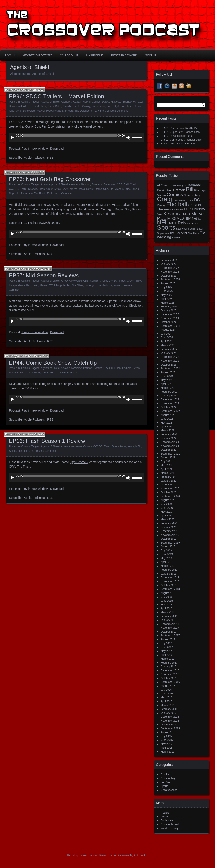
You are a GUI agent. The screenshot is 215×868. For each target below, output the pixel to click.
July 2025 (166, 287)
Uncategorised (169, 790)
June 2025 (167, 291)
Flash (42, 189)
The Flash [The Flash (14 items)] (193, 233)
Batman (86, 184)
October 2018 (169, 585)
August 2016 (168, 686)
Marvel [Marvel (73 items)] (198, 214)
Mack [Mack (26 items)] (187, 214)
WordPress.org (169, 828)
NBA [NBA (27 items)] (188, 218)
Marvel (41, 111)
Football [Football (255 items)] (177, 204)
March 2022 (167, 430)
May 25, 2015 (36, 434)
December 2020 (170, 485)
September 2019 (170, 543)
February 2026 (169, 260)
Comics (26, 102)
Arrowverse (75, 281)
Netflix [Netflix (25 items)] (196, 218)
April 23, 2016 (36, 172)
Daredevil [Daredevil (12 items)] (182, 200)
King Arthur (15, 111)
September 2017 (170, 636)
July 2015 (166, 736)
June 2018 (167, 601)
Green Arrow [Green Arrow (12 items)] (177, 210)
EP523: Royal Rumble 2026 (177, 136)
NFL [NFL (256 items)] (163, 222)
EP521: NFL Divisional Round (178, 144)
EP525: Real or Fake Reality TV (179, 128)
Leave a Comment (117, 111)
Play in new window (35, 149)
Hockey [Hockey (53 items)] (198, 209)
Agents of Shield (50, 102)
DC (16, 189)
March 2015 (167, 752)
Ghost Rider (54, 106)
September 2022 (170, 411)
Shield (13, 451)
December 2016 (170, 670)
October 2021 (169, 450)
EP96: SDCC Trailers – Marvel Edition (57, 96)
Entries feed (168, 820)
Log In (10, 55)
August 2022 (168, 415)
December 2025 (170, 268)
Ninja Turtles (63, 285)
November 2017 (170, 628)
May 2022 (166, 423)
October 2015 (169, 725)
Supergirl (14, 194)
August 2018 (168, 593)
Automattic (140, 855)
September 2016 (170, 682)
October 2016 (169, 678)
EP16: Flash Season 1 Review (47, 441)
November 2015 (170, 721)
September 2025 (170, 280)
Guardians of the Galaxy (76, 106)
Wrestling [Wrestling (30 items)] (164, 237)
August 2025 (168, 283)
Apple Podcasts (34, 158)
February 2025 (169, 307)
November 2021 (170, 446)
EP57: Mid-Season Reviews (44, 275)
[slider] (70, 135)
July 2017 (166, 643)
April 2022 (167, 427)
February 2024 (169, 349)
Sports (164, 786)
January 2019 (169, 574)
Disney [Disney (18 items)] (161, 205)
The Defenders (83, 111)
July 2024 (166, 334)
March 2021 (167, 473)
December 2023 (170, 357)
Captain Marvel (82, 102)
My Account (69, 55)
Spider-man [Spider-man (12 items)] (192, 224)
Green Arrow (53, 189)
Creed (104, 281)
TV (95, 111)
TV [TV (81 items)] (203, 233)
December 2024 (170, 314)
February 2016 (169, 709)
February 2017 (169, 663)
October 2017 (169, 632)
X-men (101, 111)
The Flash (40, 194)
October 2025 (169, 276)
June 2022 (167, 419)
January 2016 (169, 713)
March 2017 (167, 659)
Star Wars (68, 111)
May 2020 (166, 512)
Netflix (57, 111)
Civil (126, 184)
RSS (50, 158)
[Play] (12, 138)
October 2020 (169, 492)
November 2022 (170, 403)
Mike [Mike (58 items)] (172, 218)
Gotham (127, 368)
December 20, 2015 (39, 269)
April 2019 (167, 562)
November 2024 (170, 318)
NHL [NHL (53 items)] (173, 223)
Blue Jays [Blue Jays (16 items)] (200, 190)
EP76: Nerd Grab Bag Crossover (50, 179)
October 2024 (169, 322)
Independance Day (20, 285)
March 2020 (167, 519)
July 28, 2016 (36, 90)
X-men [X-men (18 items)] (176, 237)
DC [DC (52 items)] (197, 200)
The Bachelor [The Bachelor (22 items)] (178, 233)
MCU (49, 111)
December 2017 (170, 624)
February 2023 (169, 392)
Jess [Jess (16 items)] (160, 214)
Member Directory (37, 55)
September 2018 (170, 589)
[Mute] (128, 138)
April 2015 (167, 748)
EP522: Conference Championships (181, 140)
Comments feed (170, 824)
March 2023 (167, 388)
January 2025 (169, 310)
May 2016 (166, 697)
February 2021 (169, 477)
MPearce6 (81, 462)
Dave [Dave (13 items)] (191, 200)
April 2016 (167, 701)
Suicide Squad (131, 189)
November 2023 (170, 361)
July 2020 (166, 504)
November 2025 (170, 272)
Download (57, 149)
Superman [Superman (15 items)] (163, 233)
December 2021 (170, 442)
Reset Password (124, 55)
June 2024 (167, 338)
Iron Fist (111, 106)
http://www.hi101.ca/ (47, 223)
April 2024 (167, 341)
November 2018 (170, 581)
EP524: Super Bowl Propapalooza (180, 132)
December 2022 (170, 399)
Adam (44, 184)
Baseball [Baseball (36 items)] (195, 185)
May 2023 (166, 380)
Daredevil (107, 102)
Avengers (66, 102)
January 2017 (169, 667)
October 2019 (169, 539)
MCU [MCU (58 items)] (162, 218)
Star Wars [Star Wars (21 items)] (182, 229)
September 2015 (170, 728)
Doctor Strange (123, 102)
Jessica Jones (125, 106)
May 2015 (166, 744)
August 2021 (168, 458)
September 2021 (170, 454)
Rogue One (101, 189)
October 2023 (169, 365)
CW (11, 189)
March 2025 (167, 303)
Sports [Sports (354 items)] (166, 227)
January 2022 (169, 438)
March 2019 (167, 566)
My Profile (95, 55)
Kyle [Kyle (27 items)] (179, 214)
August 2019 (168, 547)
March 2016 (167, 705)
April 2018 (167, 608)
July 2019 (166, 550)
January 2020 (169, 527)
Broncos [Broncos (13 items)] (161, 195)
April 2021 (167, 469)
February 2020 (169, 523)
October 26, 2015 (38, 356)
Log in (164, 817)
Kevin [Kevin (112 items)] (169, 214)
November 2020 (170, 489)
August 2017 (168, 639)
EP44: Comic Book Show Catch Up (53, 363)
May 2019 (166, 558)
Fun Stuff (166, 782)
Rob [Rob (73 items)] (182, 223)
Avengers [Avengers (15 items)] (182, 186)
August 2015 (168, 732)
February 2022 (169, 434)
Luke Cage (29, 111)
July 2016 (166, 690)
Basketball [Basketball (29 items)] (165, 190)
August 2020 (168, 500)
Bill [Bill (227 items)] (190, 189)
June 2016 (167, 694)
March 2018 (167, 612)
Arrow (64, 281)
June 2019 (167, 554)
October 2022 (169, 407)
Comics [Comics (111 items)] (175, 194)
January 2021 (169, 481)
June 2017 (167, 647)
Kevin (21, 90)
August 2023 (168, 372)
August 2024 (168, 330)
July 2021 (166, 461)
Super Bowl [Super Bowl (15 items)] (196, 229)
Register (166, 813)
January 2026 (169, 264)
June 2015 (167, 740)
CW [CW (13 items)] (175, 200)
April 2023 (167, 384)
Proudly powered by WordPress (87, 855)
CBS (120, 184)
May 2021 (166, 465)
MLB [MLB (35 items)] (180, 218)
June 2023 (167, 376)
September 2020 (170, 496)
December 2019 (170, 531)
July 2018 (166, 597)
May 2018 (166, 605)
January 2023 (169, 396)
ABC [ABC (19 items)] (160, 185)
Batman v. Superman (104, 184)
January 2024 (169, 353)
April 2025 (167, 299)
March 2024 (167, 345)
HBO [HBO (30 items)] (188, 209)
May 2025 (166, 295)
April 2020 (167, 516)
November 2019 (170, 535)
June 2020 (167, 508)
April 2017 (167, 655)
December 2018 (170, 578)
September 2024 (170, 326)
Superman (27, 194)
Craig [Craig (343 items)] (165, 199)
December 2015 (170, 717)
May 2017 (166, 651)
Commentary (168, 778)
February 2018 (169, 616)
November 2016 (170, 674)
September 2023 (170, 369)
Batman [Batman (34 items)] (179, 190)
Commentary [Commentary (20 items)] (192, 195)
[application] (76, 138)
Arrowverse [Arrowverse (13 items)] (170, 186)
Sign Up (151, 55)
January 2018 (169, 620)
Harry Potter (98, 106)
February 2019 (169, 570)
